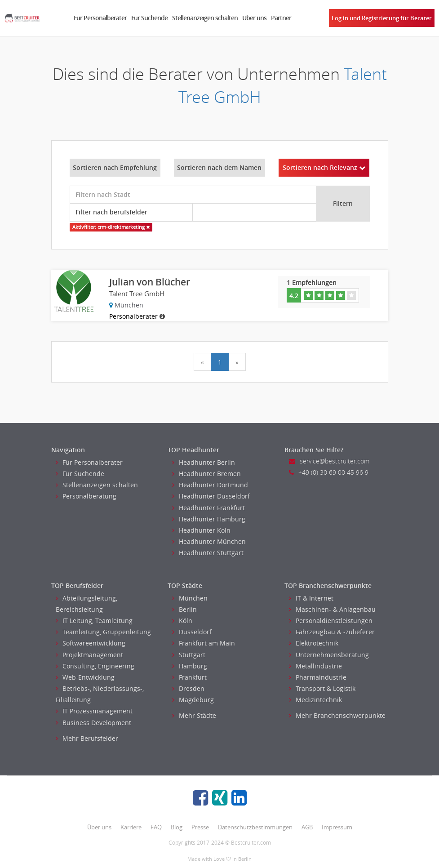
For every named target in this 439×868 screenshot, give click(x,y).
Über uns (254, 18)
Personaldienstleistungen (331, 621)
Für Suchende (149, 18)
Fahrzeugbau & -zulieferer (332, 632)
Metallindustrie (315, 666)
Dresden (188, 688)
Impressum (337, 827)
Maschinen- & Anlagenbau (332, 609)
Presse (200, 827)
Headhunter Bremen (206, 474)
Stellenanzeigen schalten (205, 18)
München (190, 598)
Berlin (184, 609)
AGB (307, 827)
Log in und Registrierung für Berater (382, 18)
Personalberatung (86, 496)
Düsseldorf (192, 632)
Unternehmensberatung (329, 655)
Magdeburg (193, 700)
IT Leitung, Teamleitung (94, 621)
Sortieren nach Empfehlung (115, 167)
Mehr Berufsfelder (87, 738)
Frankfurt (189, 677)
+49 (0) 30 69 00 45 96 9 (329, 472)
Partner (281, 18)
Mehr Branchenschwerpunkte (337, 715)
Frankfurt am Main (204, 643)
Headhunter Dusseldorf (211, 496)
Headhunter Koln (201, 530)
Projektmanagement (89, 655)
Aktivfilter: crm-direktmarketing (111, 227)
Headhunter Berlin (204, 462)
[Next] (237, 362)
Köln (182, 621)
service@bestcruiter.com (329, 461)
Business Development (93, 723)
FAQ (156, 827)
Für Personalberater (100, 18)
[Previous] (202, 362)
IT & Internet (311, 598)
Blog (177, 827)
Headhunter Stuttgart (208, 553)
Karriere (131, 827)
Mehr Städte (194, 715)
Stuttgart (189, 655)
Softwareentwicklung (91, 643)
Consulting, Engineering (95, 666)
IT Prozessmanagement (94, 711)
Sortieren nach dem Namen (219, 167)
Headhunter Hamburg (209, 519)
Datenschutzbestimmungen (255, 827)
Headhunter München (209, 541)
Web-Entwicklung (85, 677)
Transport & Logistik (322, 688)
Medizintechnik (315, 700)
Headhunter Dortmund (210, 485)
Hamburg (190, 666)
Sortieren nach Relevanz (324, 167)
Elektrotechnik (314, 643)
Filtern (343, 203)
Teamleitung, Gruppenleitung (103, 632)
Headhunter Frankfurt (208, 508)
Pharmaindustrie (318, 677)
